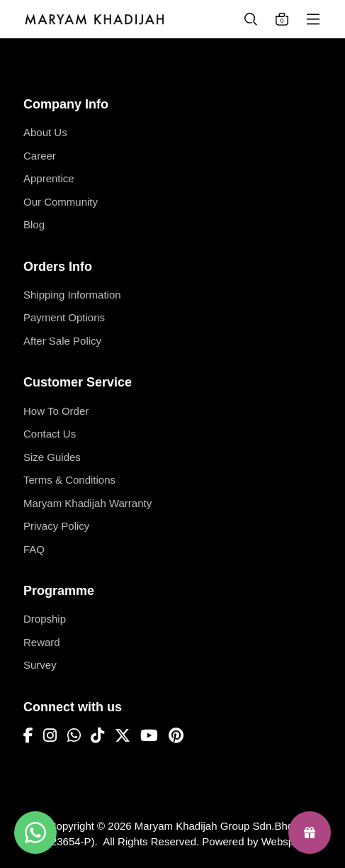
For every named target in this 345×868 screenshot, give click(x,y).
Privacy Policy (56, 526)
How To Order (56, 411)
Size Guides (52, 457)
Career (40, 156)
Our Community (61, 202)
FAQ (34, 549)
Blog (34, 224)
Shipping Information (72, 295)
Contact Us (50, 434)
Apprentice (49, 178)
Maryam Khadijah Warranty (87, 503)
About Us (45, 132)
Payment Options (64, 317)
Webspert (284, 841)
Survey (40, 665)
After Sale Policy (62, 341)
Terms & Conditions (69, 480)
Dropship (45, 619)
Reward (42, 642)
